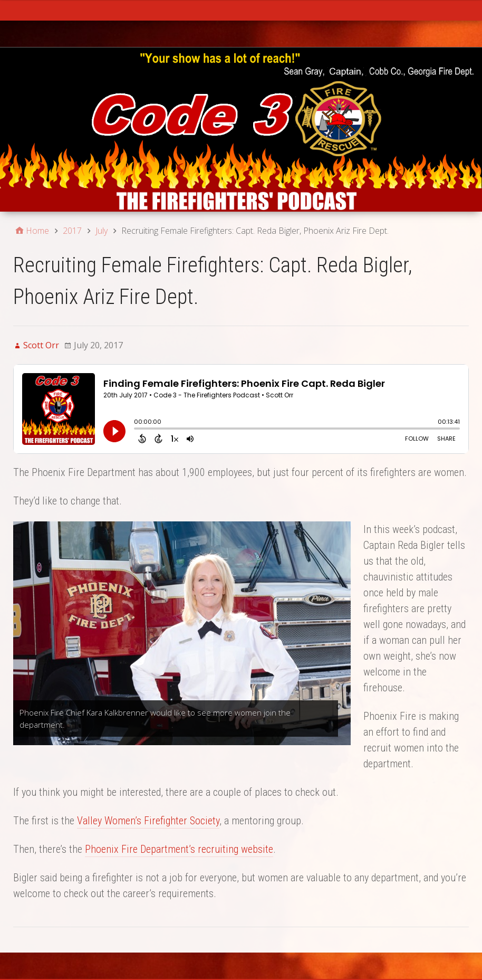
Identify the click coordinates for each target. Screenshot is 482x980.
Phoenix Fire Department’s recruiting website (179, 849)
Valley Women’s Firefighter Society (148, 821)
